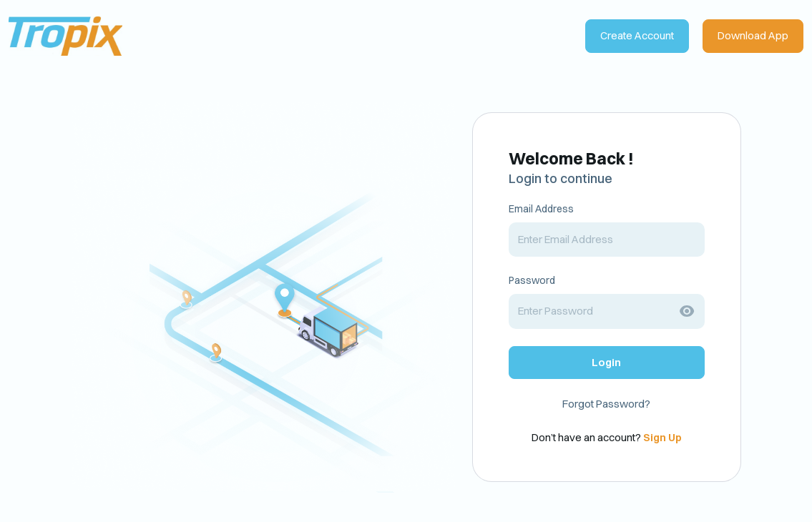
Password (532, 280)
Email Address (541, 209)
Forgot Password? (606, 404)
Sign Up (662, 437)
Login (606, 362)
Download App (753, 35)
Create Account (637, 35)
